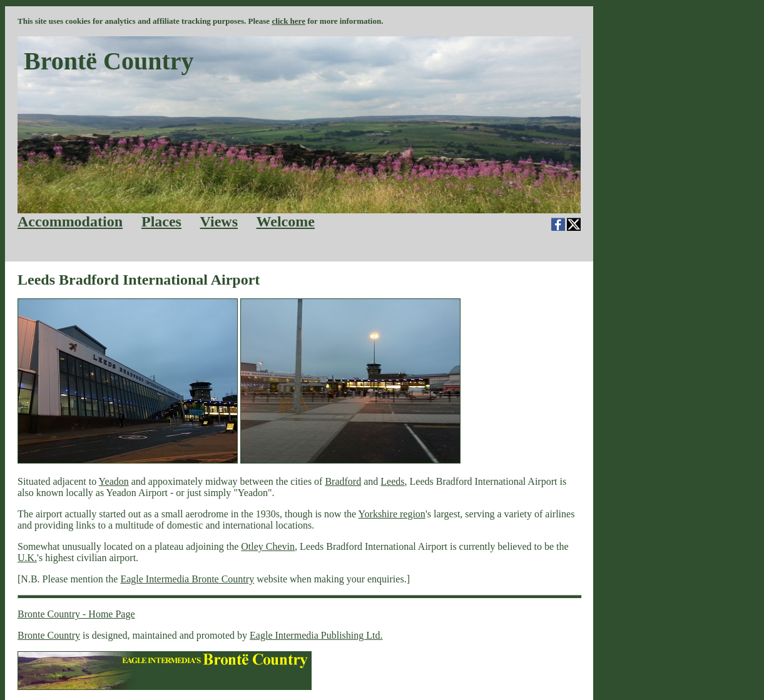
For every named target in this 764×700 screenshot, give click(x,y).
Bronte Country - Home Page (76, 614)
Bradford (343, 481)
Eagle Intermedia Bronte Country (187, 579)
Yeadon (114, 481)
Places (161, 221)
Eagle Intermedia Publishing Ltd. (316, 635)
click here (288, 21)
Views (219, 221)
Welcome (286, 221)
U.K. (27, 558)
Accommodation (70, 221)
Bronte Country (49, 635)
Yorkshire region (392, 514)
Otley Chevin (268, 546)
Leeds (392, 481)
